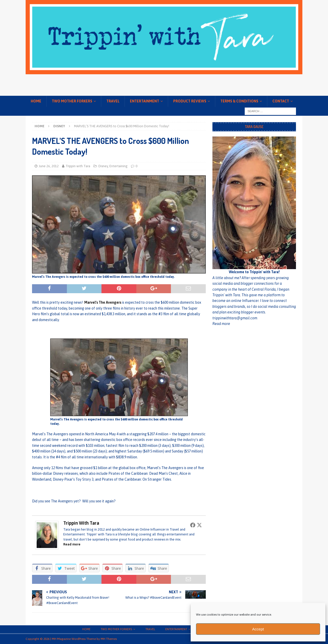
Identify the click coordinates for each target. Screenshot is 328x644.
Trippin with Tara (78, 166)
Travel (113, 101)
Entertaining (119, 166)
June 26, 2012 (49, 166)
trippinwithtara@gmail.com (235, 318)
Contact (281, 101)
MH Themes (109, 639)
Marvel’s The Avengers (103, 302)
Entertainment (145, 101)
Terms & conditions (239, 101)
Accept (258, 629)
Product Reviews (190, 101)
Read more (72, 544)
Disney (103, 166)
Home (36, 101)
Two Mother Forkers (72, 101)
